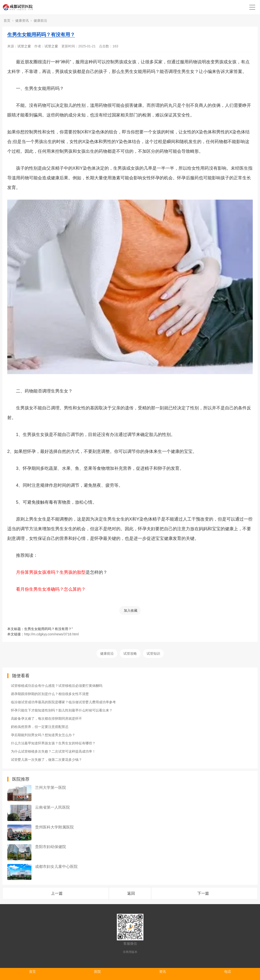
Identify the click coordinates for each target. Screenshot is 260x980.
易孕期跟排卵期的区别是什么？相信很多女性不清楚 (50, 694)
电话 (228, 972)
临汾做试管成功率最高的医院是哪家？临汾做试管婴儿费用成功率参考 (63, 702)
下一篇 (203, 893)
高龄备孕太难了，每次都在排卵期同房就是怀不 (46, 719)
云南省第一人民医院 (52, 807)
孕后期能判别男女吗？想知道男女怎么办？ (43, 735)
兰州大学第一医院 (51, 788)
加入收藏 (131, 610)
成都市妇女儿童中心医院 (56, 867)
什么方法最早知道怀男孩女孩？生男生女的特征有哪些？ (53, 743)
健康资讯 (22, 21)
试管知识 (153, 653)
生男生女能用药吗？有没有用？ (41, 35)
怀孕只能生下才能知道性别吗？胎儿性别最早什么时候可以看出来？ (62, 710)
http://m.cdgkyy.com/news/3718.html (51, 634)
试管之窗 (24, 46)
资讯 (163, 972)
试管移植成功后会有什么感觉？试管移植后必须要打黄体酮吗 (57, 686)
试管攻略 (130, 653)
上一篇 (57, 893)
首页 (7, 21)
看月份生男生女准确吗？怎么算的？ (51, 589)
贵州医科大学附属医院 (54, 827)
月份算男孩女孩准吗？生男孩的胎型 (51, 572)
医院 (97, 972)
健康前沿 (40, 21)
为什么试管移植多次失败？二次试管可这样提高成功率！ (53, 751)
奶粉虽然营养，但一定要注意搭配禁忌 (40, 727)
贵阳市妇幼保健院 (51, 847)
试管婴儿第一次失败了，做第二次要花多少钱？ (46, 760)
